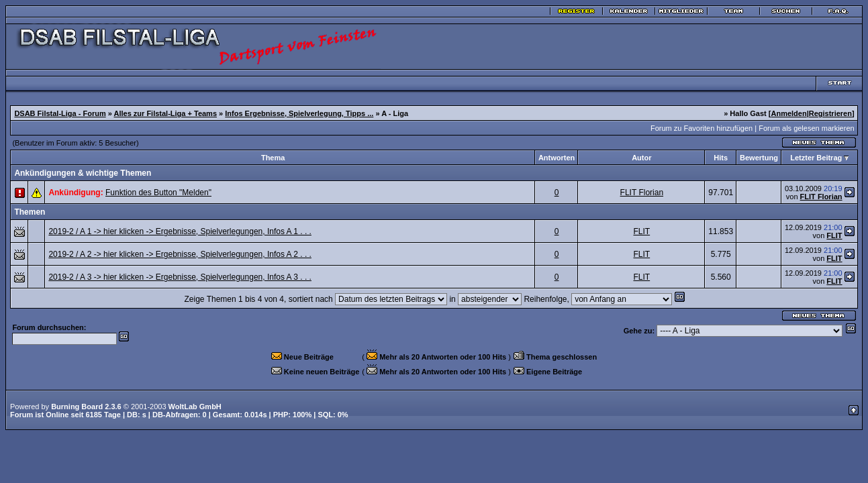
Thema (273, 158)
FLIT (641, 231)
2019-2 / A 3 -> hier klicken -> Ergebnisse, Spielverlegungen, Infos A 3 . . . (180, 277)
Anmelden (788, 113)
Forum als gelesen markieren (806, 128)
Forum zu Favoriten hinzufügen (702, 128)
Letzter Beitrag (816, 158)
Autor (641, 158)
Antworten (557, 158)
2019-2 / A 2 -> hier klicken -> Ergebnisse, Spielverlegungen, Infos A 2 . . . (180, 254)
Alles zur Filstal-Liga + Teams (165, 113)
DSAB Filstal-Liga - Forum (60, 113)
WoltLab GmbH (195, 407)
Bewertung (759, 158)
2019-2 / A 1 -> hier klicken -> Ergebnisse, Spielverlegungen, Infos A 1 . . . (180, 231)
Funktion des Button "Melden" (158, 193)
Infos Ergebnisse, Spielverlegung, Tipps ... (299, 113)
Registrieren (830, 113)
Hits (721, 158)
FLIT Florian (642, 193)
